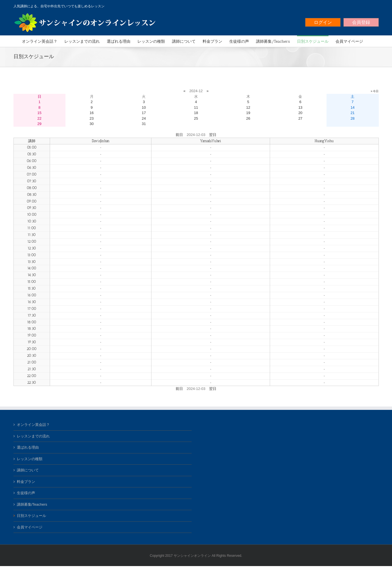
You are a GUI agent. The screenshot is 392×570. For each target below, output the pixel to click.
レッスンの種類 (30, 459)
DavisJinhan (101, 141)
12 (248, 107)
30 (92, 124)
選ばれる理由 (28, 447)
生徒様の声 (26, 493)
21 (352, 113)
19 (248, 113)
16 (92, 113)
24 (144, 118)
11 (196, 107)
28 (352, 118)
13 (300, 107)
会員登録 (361, 22)
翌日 (213, 135)
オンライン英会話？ (33, 425)
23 (92, 118)
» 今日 (375, 91)
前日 (179, 135)
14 (352, 107)
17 (144, 113)
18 (196, 113)
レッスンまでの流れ (33, 436)
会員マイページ (30, 527)
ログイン (323, 22)
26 (248, 118)
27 (300, 118)
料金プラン (26, 482)
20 (300, 113)
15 (39, 113)
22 (39, 118)
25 (196, 118)
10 (144, 107)
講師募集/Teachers (32, 504)
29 (39, 124)
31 (144, 124)
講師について (28, 470)
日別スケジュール (31, 516)
